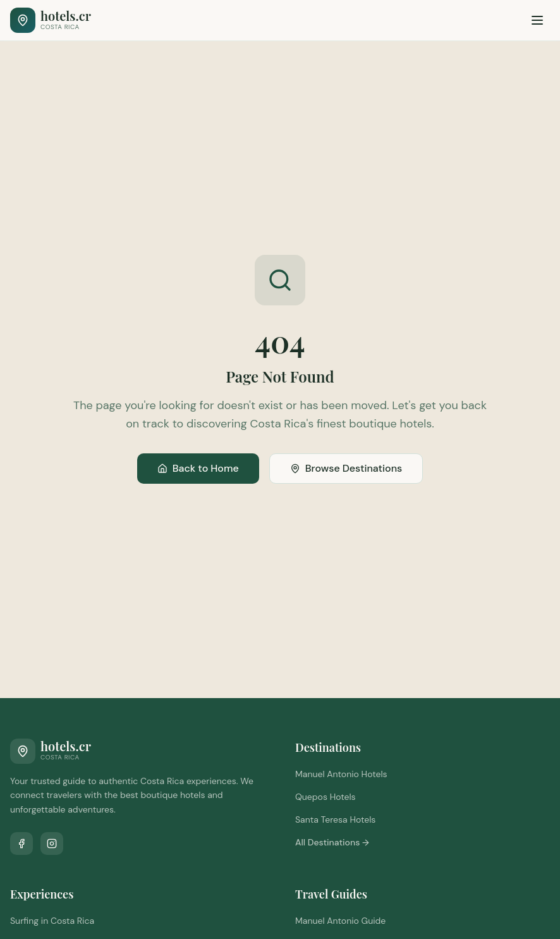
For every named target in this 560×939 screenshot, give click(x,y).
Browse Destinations (346, 468)
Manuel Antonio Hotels (341, 774)
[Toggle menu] (537, 20)
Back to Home (198, 468)
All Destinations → (332, 842)
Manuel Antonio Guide (340, 921)
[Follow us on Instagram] (52, 844)
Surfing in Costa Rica (52, 921)
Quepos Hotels (326, 797)
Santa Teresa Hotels (335, 819)
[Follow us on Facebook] (21, 844)
